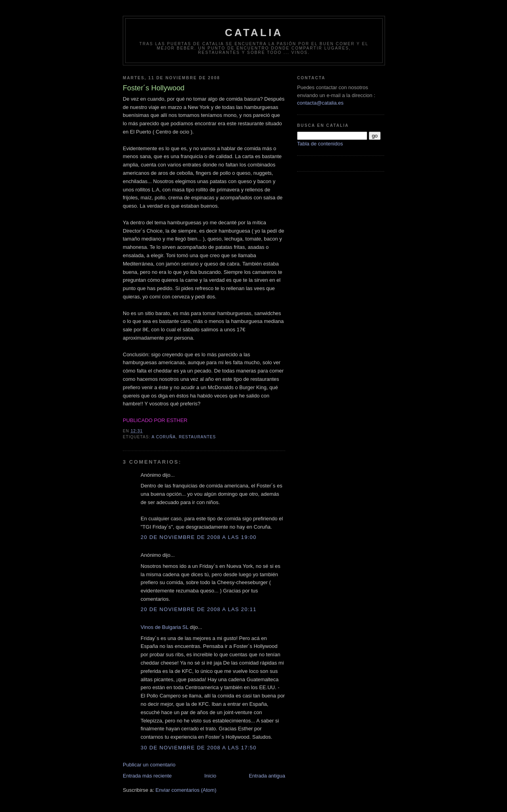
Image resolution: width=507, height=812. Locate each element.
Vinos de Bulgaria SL (165, 627)
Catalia (254, 32)
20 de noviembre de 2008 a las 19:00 (199, 537)
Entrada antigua (267, 776)
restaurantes (198, 437)
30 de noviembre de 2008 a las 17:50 (199, 748)
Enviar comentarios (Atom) (186, 790)
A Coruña (164, 437)
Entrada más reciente (147, 776)
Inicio (210, 776)
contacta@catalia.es (320, 103)
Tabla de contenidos (320, 144)
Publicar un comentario (149, 765)
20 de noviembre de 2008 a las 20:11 (199, 609)
